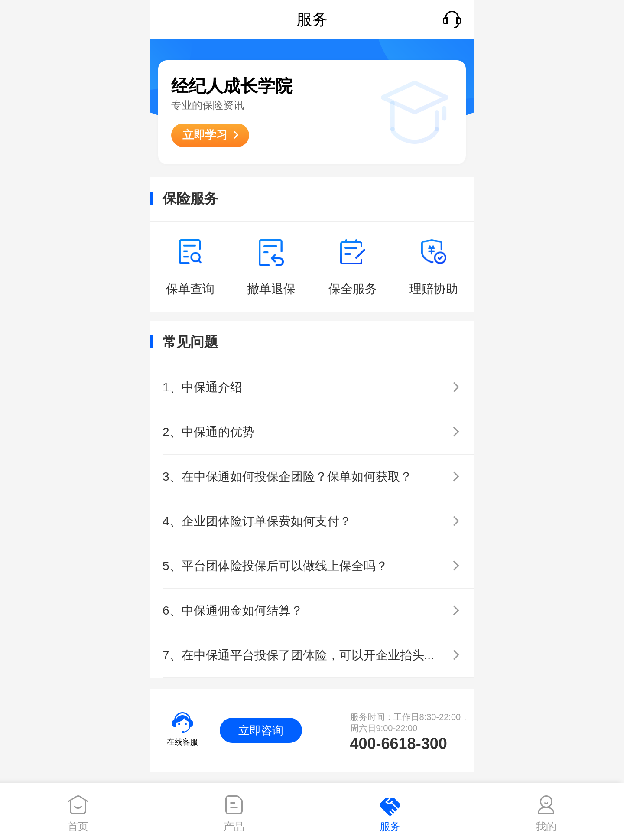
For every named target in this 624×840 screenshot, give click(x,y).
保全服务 (353, 289)
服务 (390, 826)
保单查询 (190, 289)
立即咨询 (261, 730)
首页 (78, 826)
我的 (546, 826)
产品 (234, 826)
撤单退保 (271, 289)
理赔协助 (434, 289)
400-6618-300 (399, 744)
